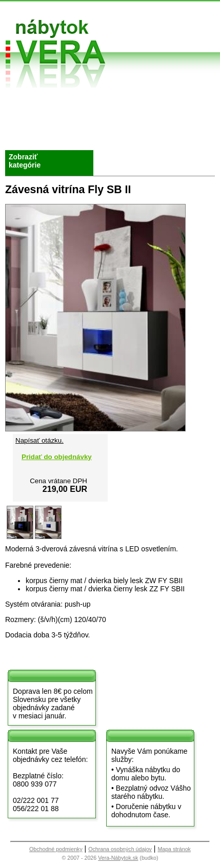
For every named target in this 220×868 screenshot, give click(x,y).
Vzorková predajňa (153, 106)
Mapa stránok (174, 849)
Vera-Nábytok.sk (118, 858)
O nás (22, 114)
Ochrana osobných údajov (120, 849)
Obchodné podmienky (93, 106)
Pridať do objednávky (57, 457)
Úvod (21, 102)
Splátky (88, 122)
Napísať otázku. (39, 440)
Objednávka (96, 134)
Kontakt (153, 122)
